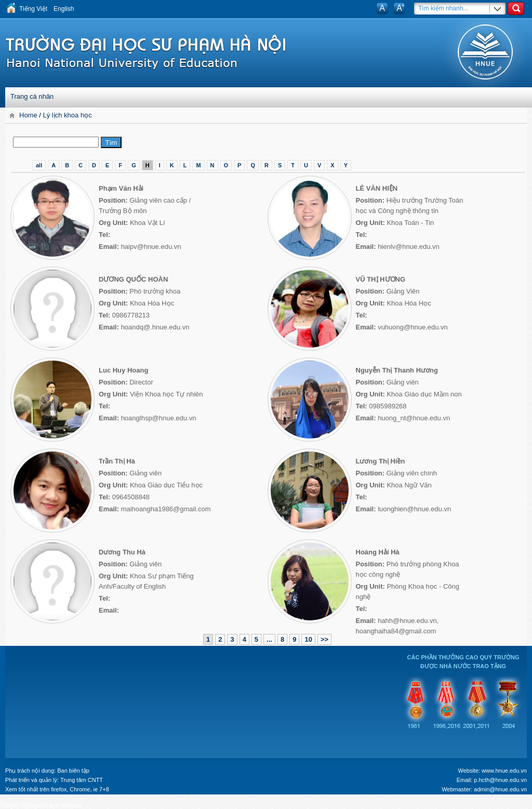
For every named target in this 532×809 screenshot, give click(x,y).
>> (324, 639)
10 (308, 639)
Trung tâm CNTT (82, 780)
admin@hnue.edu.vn (500, 789)
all (39, 165)
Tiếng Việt (33, 9)
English (64, 9)
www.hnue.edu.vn (504, 771)
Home (29, 115)
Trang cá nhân (32, 96)
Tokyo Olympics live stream (41, 805)
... (269, 639)
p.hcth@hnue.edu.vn (500, 780)
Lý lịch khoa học (68, 115)
